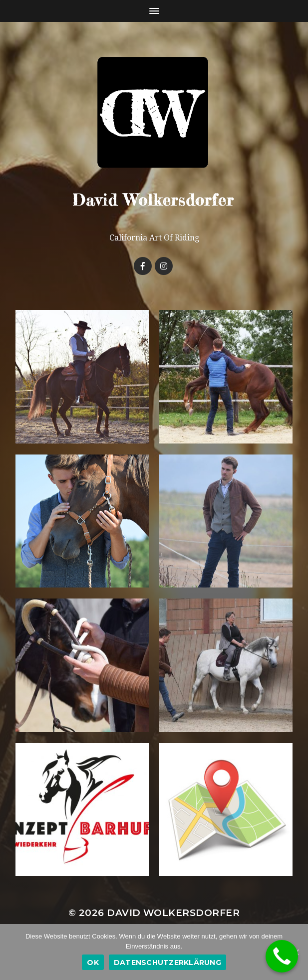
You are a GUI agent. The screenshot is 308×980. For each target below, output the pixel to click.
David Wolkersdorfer (173, 913)
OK (93, 962)
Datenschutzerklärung (167, 962)
